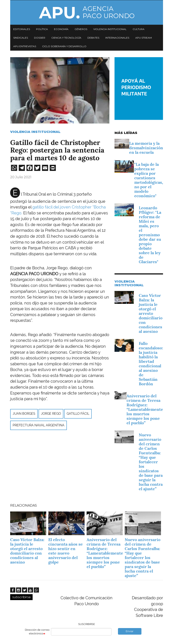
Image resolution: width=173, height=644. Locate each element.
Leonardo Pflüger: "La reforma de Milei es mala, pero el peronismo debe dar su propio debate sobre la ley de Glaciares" (150, 235)
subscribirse (21, 597)
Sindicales (21, 38)
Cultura (139, 29)
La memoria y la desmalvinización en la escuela (146, 148)
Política (42, 29)
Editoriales (22, 29)
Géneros (81, 29)
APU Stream (144, 38)
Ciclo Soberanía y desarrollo (64, 46)
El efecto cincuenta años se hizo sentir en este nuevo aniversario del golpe (66, 551)
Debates (93, 38)
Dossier (40, 38)
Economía (61, 29)
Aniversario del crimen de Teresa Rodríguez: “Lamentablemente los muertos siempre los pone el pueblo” (145, 409)
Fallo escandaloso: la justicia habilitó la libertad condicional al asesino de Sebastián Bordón (151, 364)
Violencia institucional (110, 29)
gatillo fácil (78, 414)
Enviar (130, 631)
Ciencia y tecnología (66, 38)
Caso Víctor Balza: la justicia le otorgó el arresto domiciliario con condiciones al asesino (151, 313)
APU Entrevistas (25, 46)
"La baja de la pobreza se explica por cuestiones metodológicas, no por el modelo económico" (149, 180)
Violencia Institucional (35, 132)
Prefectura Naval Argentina (39, 425)
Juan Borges (24, 414)
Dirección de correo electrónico (37, 632)
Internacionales (117, 38)
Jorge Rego (51, 414)
